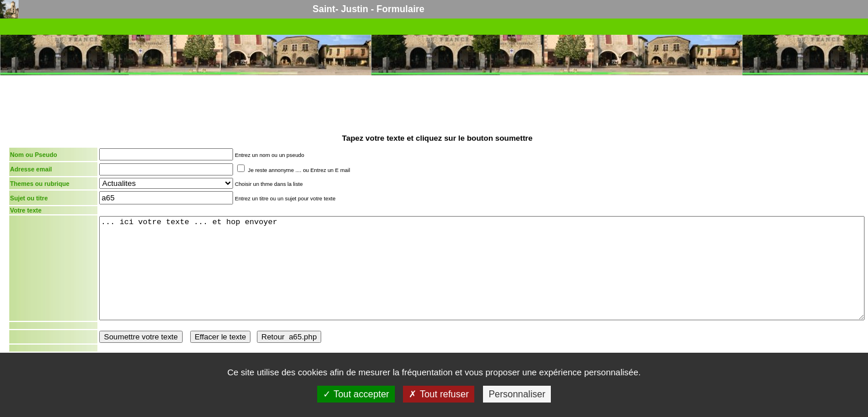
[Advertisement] (437, 103)
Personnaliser (517, 394)
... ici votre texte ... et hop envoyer (482, 268)
